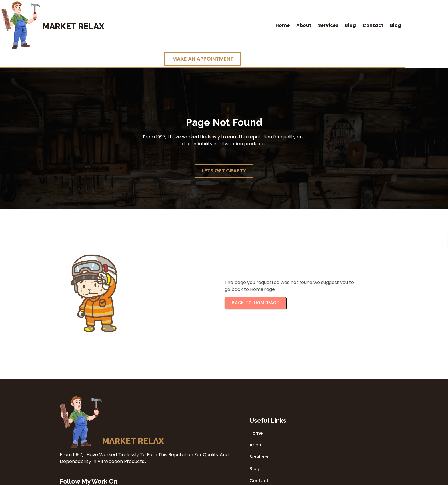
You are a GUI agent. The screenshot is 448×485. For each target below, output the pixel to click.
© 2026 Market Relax (224, 479)
